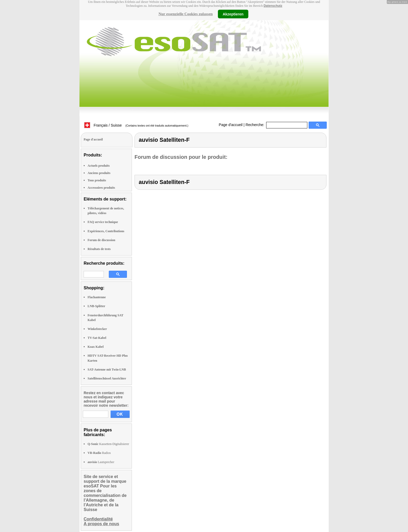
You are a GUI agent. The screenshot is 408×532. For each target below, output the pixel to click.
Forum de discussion (101, 240)
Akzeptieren (233, 14)
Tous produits (97, 180)
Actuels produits (99, 166)
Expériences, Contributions (106, 231)
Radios (99, 453)
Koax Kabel (96, 347)
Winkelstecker (97, 329)
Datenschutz (273, 6)
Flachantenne (97, 297)
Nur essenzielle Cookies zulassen (186, 14)
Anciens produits (99, 173)
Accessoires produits (101, 188)
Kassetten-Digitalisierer (108, 444)
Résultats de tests (99, 249)
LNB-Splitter (96, 306)
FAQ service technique (103, 222)
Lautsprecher (101, 462)
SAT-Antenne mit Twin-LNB (107, 370)
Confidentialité (98, 519)
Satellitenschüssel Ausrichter (107, 378)
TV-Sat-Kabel (97, 338)
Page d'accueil (231, 125)
